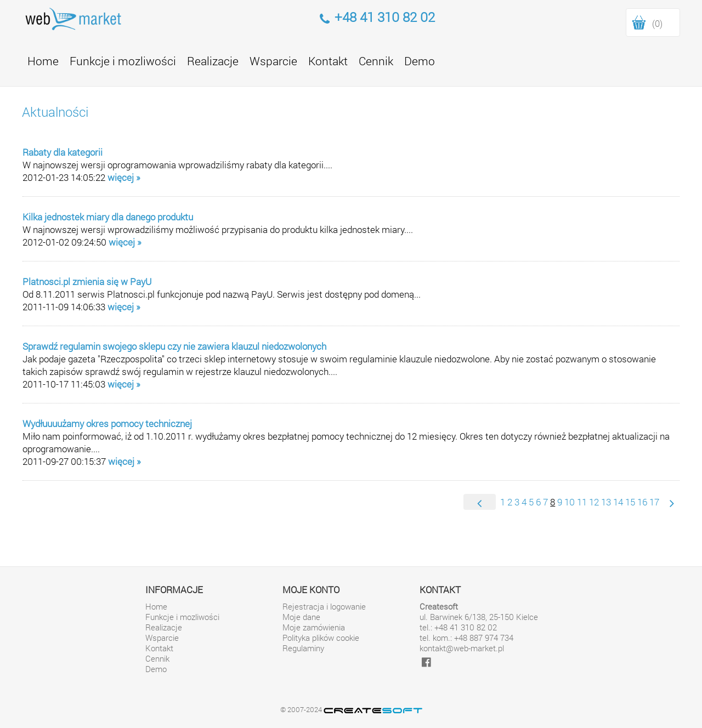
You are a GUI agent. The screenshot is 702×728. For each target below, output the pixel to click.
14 (618, 502)
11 (582, 502)
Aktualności (55, 112)
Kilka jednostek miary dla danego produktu (108, 217)
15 (630, 502)
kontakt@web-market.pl (462, 648)
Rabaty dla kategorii (63, 152)
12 (594, 502)
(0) (657, 23)
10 (570, 502)
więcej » (124, 177)
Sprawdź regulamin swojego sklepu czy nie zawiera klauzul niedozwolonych (174, 346)
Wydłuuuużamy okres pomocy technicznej (107, 423)
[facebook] (426, 661)
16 (642, 502)
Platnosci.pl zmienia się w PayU (87, 281)
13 (606, 502)
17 (654, 502)
